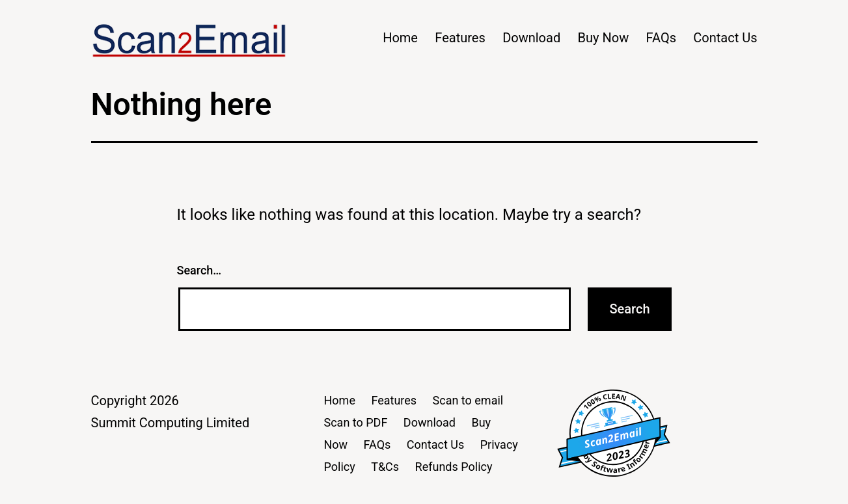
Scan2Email (613, 438)
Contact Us (725, 38)
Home (400, 38)
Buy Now (604, 38)
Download (531, 38)
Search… (199, 270)
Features (460, 38)
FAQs (661, 38)
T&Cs (385, 467)
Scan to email (468, 400)
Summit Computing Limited (171, 423)
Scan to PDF (356, 422)
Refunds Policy (454, 467)
